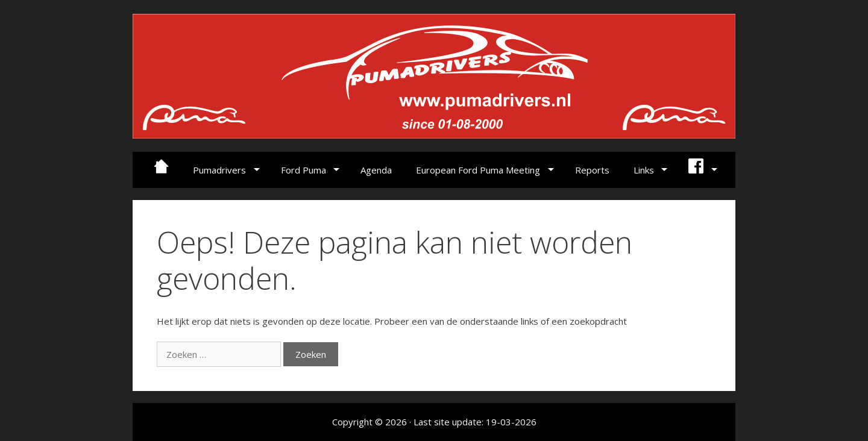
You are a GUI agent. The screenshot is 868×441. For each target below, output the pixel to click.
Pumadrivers (219, 170)
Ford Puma (303, 170)
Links (644, 170)
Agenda (376, 170)
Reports (592, 170)
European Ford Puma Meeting (478, 170)
